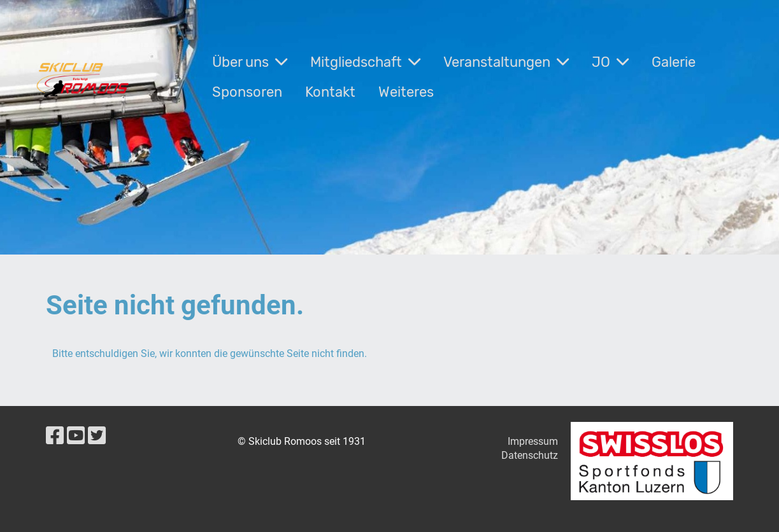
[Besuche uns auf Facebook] (55, 436)
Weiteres (406, 92)
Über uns (250, 62)
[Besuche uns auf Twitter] (97, 436)
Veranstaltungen (506, 62)
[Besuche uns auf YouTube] (76, 436)
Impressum (533, 441)
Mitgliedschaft (365, 62)
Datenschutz (530, 455)
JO (610, 62)
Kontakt (330, 92)
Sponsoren (247, 92)
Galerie (674, 62)
